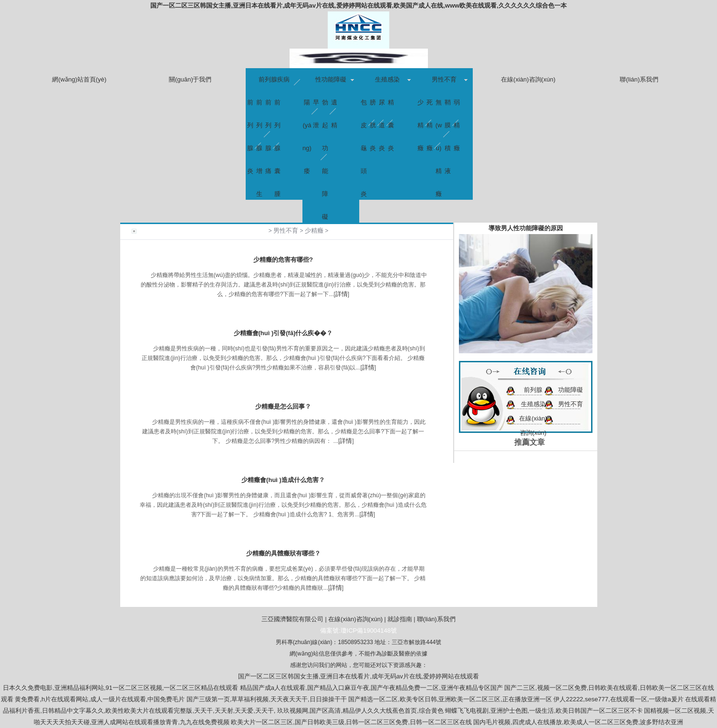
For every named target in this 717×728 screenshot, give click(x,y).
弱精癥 (457, 106)
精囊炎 (391, 106)
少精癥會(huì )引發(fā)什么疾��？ (283, 333)
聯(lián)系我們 (639, 79)
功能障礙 (571, 390)
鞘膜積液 (448, 106)
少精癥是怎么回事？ (283, 406)
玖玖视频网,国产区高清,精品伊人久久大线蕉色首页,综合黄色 (360, 711)
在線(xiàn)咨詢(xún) (528, 79)
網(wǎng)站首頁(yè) (79, 79)
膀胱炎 (373, 106)
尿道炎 (382, 106)
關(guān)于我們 (190, 79)
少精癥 (421, 106)
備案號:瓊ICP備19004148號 (358, 631)
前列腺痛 (268, 106)
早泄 (316, 106)
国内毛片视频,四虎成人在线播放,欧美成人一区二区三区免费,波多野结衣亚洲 (578, 722)
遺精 (334, 106)
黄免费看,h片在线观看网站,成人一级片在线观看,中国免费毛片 (100, 699)
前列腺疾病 (274, 79)
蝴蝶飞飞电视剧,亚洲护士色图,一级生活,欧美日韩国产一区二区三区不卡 (544, 711)
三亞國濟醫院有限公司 (292, 619)
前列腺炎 (250, 106)
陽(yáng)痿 (307, 106)
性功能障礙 (331, 79)
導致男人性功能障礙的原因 (526, 228)
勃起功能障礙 (325, 106)
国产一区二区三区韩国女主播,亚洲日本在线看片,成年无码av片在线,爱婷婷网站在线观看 (359, 676)
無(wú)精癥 (439, 106)
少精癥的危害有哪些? (283, 260)
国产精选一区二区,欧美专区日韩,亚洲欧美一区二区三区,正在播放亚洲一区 (450, 699)
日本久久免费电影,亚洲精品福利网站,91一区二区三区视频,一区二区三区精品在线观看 (120, 688)
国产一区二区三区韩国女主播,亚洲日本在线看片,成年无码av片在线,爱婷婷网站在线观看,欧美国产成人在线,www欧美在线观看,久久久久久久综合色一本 (358, 5)
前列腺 (533, 390)
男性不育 (444, 79)
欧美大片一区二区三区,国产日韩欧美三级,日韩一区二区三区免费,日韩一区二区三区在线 (351, 722)
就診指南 (400, 619)
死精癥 (430, 106)
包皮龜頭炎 (364, 106)
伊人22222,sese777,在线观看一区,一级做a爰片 (618, 699)
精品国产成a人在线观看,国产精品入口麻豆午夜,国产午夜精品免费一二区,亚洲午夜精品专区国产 (371, 688)
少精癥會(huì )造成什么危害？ (283, 480)
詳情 (342, 294)
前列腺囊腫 (277, 106)
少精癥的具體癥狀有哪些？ (283, 553)
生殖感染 (387, 79)
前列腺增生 (259, 106)
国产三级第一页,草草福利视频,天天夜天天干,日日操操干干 (267, 699)
